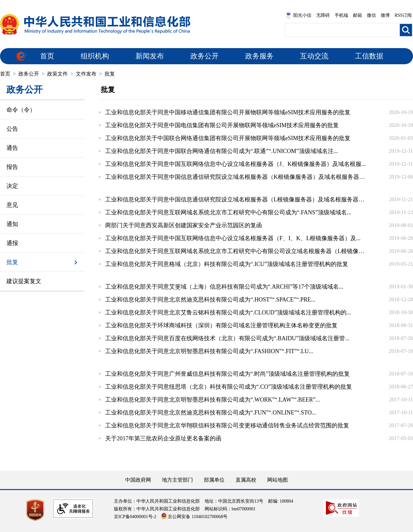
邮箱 (358, 15)
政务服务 (259, 56)
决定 (12, 186)
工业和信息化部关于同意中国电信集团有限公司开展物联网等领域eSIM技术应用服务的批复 (222, 125)
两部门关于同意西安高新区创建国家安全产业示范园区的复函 (184, 225)
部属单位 (214, 480)
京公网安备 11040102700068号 (194, 517)
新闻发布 (150, 56)
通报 (12, 243)
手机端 (341, 15)
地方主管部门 (177, 480)
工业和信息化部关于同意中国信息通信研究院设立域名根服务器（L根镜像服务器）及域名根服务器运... (236, 200)
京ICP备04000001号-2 (135, 517)
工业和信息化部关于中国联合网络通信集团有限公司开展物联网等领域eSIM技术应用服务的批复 (228, 138)
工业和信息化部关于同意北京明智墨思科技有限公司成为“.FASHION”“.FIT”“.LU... (209, 351)
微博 (385, 15)
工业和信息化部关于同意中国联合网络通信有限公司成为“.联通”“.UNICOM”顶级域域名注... (222, 151)
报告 (12, 167)
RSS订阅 (403, 15)
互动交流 (314, 56)
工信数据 (369, 56)
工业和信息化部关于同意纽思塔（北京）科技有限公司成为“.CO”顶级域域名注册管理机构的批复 (229, 387)
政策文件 (57, 74)
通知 (12, 224)
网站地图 (277, 480)
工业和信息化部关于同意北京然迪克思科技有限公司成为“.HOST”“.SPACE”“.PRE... (210, 300)
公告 (12, 129)
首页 (47, 56)
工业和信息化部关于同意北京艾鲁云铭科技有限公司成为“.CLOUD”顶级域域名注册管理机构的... (228, 312)
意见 (12, 205)
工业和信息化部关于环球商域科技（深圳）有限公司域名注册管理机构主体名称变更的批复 (221, 325)
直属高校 (246, 480)
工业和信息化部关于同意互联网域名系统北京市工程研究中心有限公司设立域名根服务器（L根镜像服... (236, 251)
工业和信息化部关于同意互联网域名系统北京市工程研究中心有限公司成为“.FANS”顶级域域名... (228, 212)
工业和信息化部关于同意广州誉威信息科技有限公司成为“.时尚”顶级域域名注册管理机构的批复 (227, 374)
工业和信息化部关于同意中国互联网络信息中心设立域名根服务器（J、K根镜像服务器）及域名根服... (236, 164)
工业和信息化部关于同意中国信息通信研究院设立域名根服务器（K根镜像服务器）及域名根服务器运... (236, 177)
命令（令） (21, 110)
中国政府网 (138, 480)
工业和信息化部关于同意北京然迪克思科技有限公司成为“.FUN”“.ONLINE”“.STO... (211, 413)
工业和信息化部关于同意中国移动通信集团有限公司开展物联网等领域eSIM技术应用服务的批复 (228, 112)
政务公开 (205, 56)
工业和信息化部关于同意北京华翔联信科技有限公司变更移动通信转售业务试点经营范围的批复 (227, 425)
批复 (110, 74)
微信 (371, 15)
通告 (12, 148)
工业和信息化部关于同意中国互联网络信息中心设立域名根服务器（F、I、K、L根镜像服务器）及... (233, 238)
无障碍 (323, 15)
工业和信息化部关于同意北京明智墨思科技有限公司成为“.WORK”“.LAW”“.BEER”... (212, 400)
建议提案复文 (24, 281)
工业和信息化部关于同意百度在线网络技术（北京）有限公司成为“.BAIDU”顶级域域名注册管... (227, 338)
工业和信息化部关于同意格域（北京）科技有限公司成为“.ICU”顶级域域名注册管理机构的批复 (227, 264)
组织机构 (95, 56)
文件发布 (86, 74)
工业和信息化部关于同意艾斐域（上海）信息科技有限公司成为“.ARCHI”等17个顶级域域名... (224, 287)
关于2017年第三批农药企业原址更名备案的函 (163, 438)
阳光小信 (298, 15)
